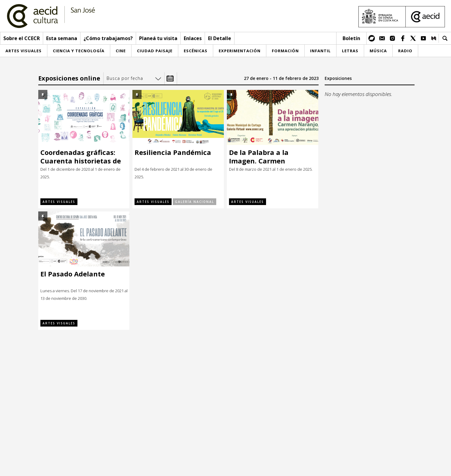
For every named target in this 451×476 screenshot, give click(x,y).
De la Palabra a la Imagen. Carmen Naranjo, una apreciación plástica (272, 157)
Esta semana (62, 38)
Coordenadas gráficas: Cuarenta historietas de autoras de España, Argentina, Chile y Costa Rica (81, 157)
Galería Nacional (195, 202)
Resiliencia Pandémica (173, 152)
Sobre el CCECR (22, 38)
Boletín (351, 38)
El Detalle (220, 38)
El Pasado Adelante (73, 274)
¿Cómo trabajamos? (108, 38)
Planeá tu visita (158, 38)
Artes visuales (59, 202)
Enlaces (193, 38)
